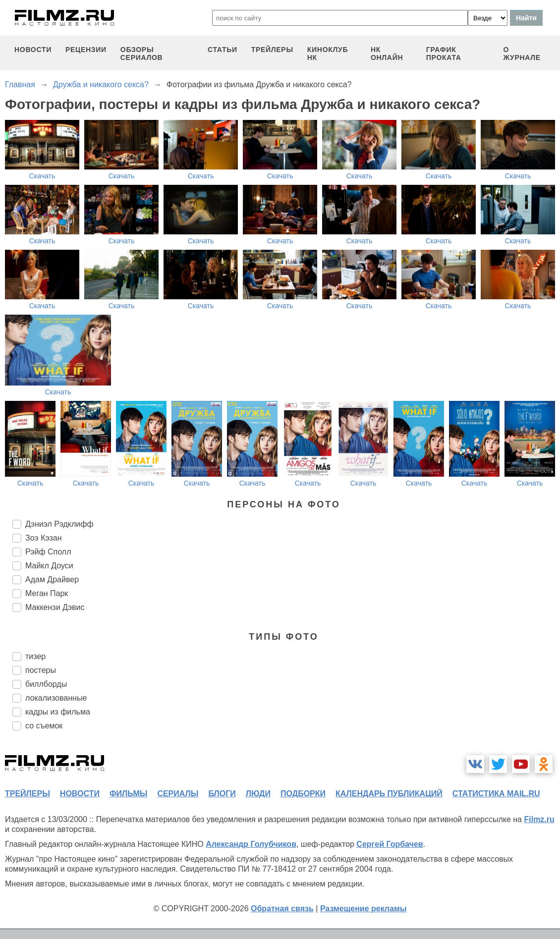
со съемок (44, 726)
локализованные (56, 698)
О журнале (522, 54)
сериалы (178, 794)
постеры (41, 670)
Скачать (42, 176)
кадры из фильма (58, 712)
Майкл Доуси (49, 566)
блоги (222, 794)
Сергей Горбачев (390, 844)
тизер (35, 656)
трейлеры (272, 50)
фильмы (128, 794)
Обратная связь (282, 909)
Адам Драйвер (52, 580)
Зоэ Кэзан (44, 538)
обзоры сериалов (142, 54)
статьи (223, 50)
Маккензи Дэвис (55, 607)
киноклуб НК (328, 54)
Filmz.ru (539, 819)
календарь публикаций (389, 794)
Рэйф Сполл (48, 552)
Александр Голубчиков (251, 844)
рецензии (86, 50)
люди (258, 794)
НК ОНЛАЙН (387, 54)
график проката (444, 54)
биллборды (46, 684)
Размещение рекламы (364, 909)
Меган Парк (47, 593)
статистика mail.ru (496, 794)
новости (33, 50)
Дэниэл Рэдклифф (59, 524)
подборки (303, 794)
